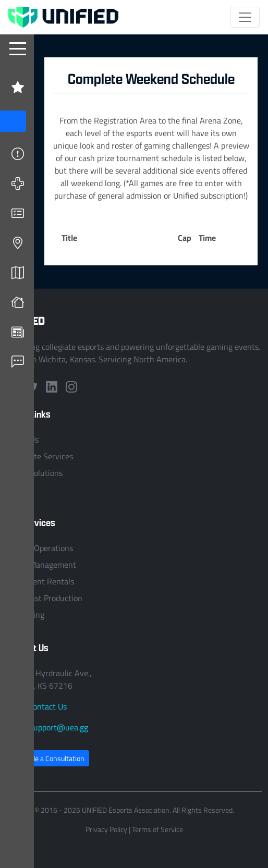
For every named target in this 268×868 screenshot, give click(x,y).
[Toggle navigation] (245, 17)
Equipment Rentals (40, 581)
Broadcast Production (44, 598)
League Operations (40, 548)
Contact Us (47, 706)
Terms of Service (157, 829)
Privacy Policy (106, 829)
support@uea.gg (59, 727)
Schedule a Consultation (48, 758)
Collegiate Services (40, 456)
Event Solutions (34, 473)
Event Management (41, 565)
